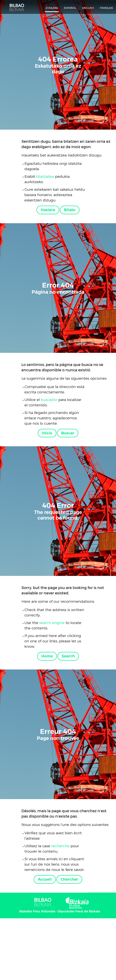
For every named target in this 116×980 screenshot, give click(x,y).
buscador (49, 399)
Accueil (45, 879)
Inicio (47, 433)
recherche (60, 846)
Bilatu (70, 210)
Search (68, 656)
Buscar (68, 433)
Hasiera (48, 210)
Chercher (69, 879)
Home (47, 656)
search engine (52, 623)
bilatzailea (45, 176)
